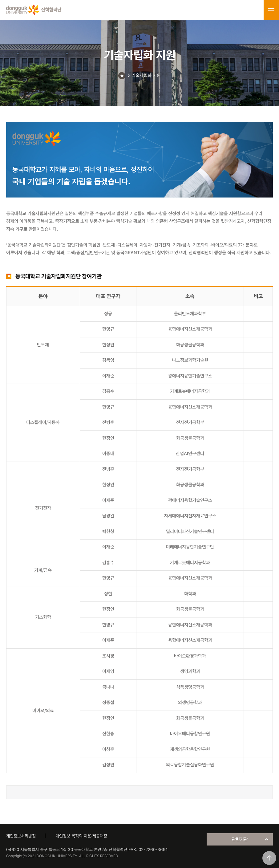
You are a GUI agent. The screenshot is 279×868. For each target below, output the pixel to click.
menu (271, 10)
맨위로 (269, 858)
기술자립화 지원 (146, 75)
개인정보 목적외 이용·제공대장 (81, 836)
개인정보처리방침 (21, 836)
